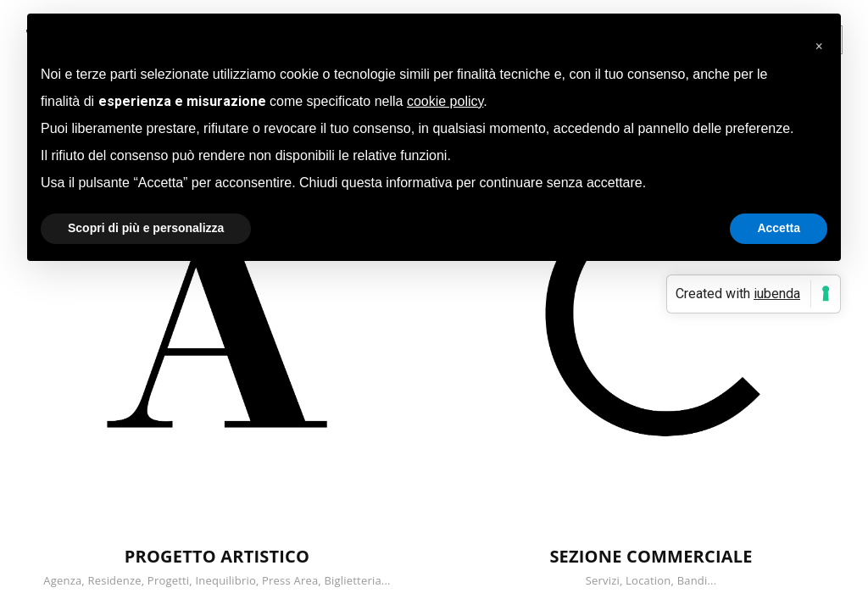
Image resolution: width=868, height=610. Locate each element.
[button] (819, 41)
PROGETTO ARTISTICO (217, 556)
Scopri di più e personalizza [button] (146, 228)
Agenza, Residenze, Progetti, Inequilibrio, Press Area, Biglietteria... (217, 580)
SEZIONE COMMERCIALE (651, 556)
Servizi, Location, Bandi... (651, 580)
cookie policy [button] (445, 101)
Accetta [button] (779, 228)
